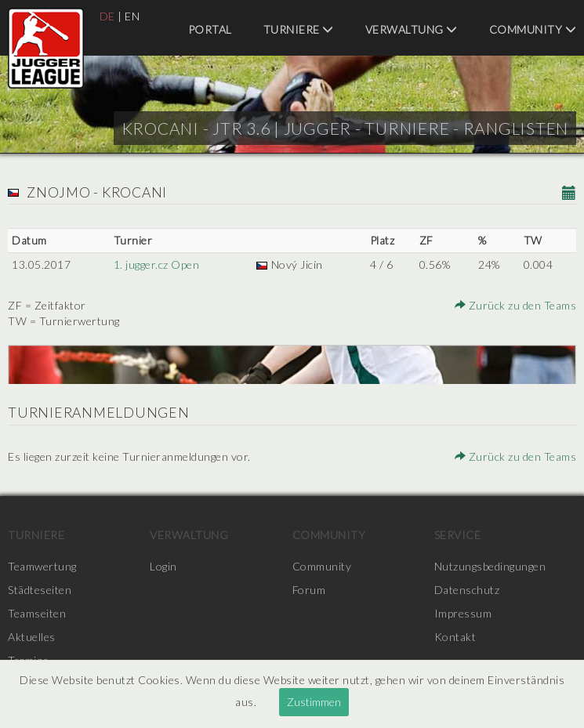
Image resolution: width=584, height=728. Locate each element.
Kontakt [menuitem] (455, 637)
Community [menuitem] (533, 29)
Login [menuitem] (163, 566)
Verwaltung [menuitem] (412, 29)
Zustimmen (314, 702)
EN (132, 16)
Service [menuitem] (458, 535)
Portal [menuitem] (210, 29)
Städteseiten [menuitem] (40, 590)
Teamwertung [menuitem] (42, 566)
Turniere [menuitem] (299, 29)
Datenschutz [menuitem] (467, 590)
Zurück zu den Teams (516, 305)
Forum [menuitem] (309, 590)
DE (107, 16)
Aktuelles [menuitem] (32, 637)
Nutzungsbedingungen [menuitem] (490, 566)
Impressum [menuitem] (463, 613)
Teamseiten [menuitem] (37, 613)
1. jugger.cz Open (157, 264)
